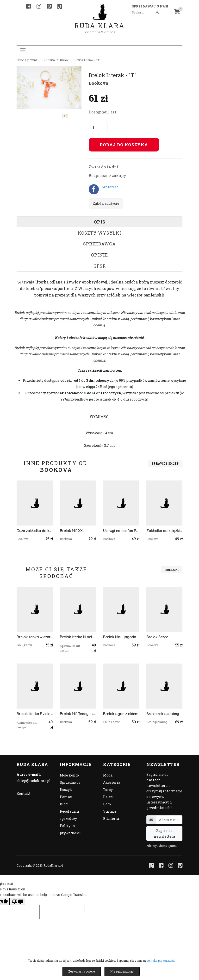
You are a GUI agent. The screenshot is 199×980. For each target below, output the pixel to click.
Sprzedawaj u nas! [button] (150, 6)
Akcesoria (112, 782)
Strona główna (27, 60)
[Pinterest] (49, 6)
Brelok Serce (157, 637)
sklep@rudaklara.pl (34, 781)
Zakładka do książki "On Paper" (164, 531)
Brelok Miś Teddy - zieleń (78, 714)
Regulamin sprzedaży (69, 815)
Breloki (65, 60)
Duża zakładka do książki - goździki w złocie (35, 531)
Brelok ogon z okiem (121, 714)
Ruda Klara (100, 22)
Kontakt (24, 793)
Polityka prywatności (70, 829)
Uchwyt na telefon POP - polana (121, 531)
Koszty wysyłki (100, 233)
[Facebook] (28, 6)
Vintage (110, 811)
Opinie (100, 255)
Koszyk (66, 790)
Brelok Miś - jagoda (120, 637)
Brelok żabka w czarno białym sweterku (35, 637)
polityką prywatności (161, 960)
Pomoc (66, 797)
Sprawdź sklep (165, 463)
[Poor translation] (18, 901)
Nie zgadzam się (122, 971)
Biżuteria (49, 60)
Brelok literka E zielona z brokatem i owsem (35, 714)
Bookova (99, 83)
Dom (107, 804)
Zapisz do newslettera (164, 833)
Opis (99, 222)
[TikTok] (60, 6)
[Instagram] (39, 6)
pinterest (110, 187)
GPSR (100, 266)
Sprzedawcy (70, 782)
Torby (108, 790)
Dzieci (109, 797)
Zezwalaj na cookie (81, 971)
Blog (64, 804)
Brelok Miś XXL (72, 531)
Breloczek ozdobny (163, 714)
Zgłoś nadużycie (106, 203)
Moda (108, 775)
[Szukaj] (157, 12)
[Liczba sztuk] (98, 127)
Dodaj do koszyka (124, 145)
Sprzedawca (99, 244)
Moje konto (69, 775)
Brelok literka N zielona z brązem (78, 637)
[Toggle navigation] (23, 50)
